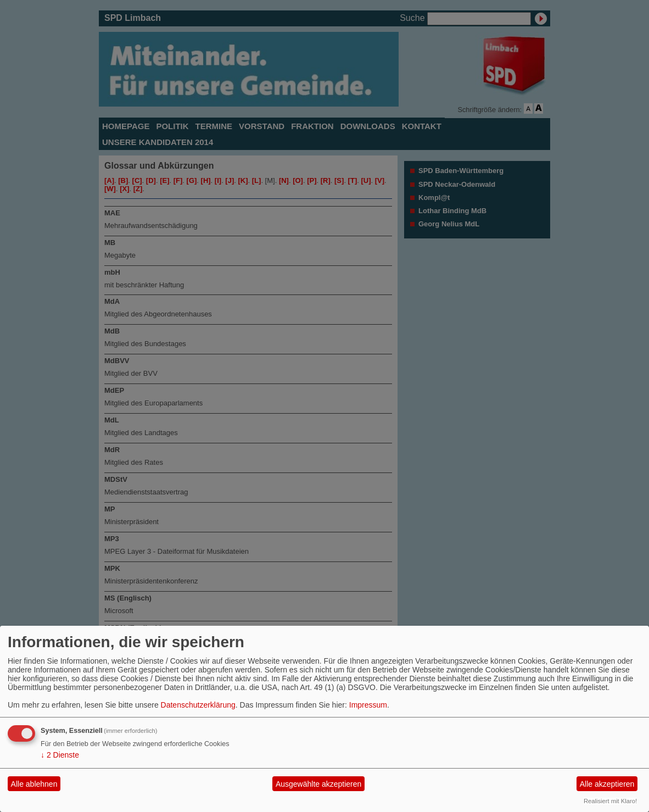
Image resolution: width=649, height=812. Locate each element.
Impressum (368, 705)
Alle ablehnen (34, 784)
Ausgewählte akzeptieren (318, 784)
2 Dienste (60, 755)
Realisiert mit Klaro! (610, 801)
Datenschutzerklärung (198, 705)
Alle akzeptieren (607, 784)
